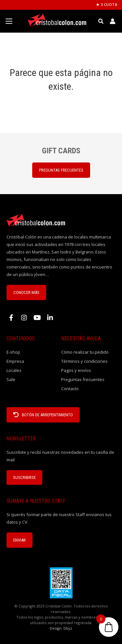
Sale (11, 379)
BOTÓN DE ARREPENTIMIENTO (43, 415)
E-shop (13, 352)
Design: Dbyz (61, 628)
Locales (14, 370)
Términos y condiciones (84, 361)
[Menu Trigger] (9, 21)
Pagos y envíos (76, 370)
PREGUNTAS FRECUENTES (61, 170)
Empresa (15, 361)
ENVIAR (20, 540)
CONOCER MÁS (26, 292)
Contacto (70, 389)
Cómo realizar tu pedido (85, 352)
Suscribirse (24, 477)
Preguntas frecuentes (83, 379)
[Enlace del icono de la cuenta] (113, 21)
